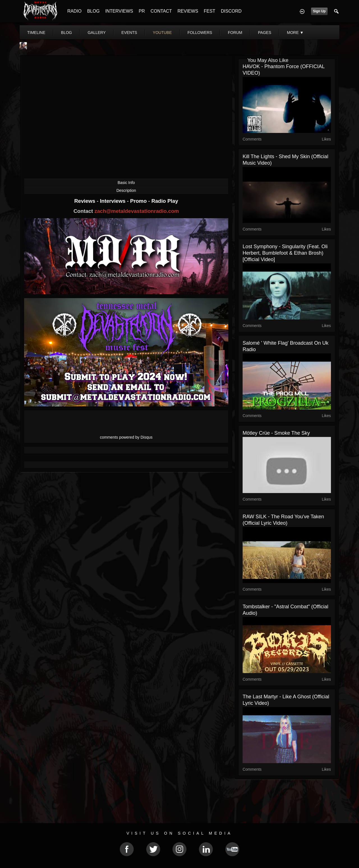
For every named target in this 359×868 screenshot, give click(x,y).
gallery (96, 33)
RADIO (74, 11)
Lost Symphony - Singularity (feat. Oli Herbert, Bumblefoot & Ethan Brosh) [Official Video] (285, 253)
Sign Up (319, 11)
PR (142, 11)
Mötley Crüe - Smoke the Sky (276, 433)
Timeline (36, 33)
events (129, 33)
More (295, 33)
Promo (139, 201)
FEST (210, 11)
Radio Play (165, 201)
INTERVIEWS (119, 11)
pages (265, 33)
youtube (162, 33)
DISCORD (231, 11)
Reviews (86, 201)
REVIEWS (188, 11)
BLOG (93, 11)
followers (200, 33)
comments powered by (126, 437)
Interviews (113, 201)
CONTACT (161, 11)
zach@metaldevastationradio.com (137, 211)
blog (67, 33)
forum (235, 33)
